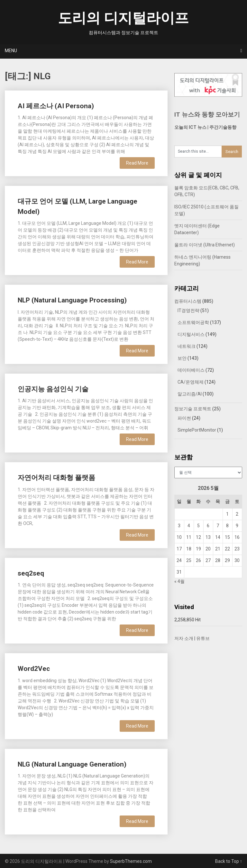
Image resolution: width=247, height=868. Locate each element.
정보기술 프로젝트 (193, 409)
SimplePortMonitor (197, 430)
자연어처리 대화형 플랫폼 (56, 478)
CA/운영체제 (191, 382)
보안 (182, 358)
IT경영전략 (188, 310)
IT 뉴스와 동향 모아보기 (207, 114)
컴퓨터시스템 (188, 301)
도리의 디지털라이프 (123, 18)
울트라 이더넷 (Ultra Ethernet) (205, 245)
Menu (11, 51)
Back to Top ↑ (229, 861)
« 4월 (179, 581)
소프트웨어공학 (193, 322)
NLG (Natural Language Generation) (72, 764)
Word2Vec (34, 669)
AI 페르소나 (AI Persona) (56, 106)
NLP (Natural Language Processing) (72, 300)
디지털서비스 (191, 334)
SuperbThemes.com (131, 861)
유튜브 (203, 638)
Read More (137, 163)
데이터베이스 (191, 370)
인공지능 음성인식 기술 (53, 389)
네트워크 (187, 346)
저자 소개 (184, 638)
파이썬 (184, 418)
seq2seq (31, 573)
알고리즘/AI (190, 394)
